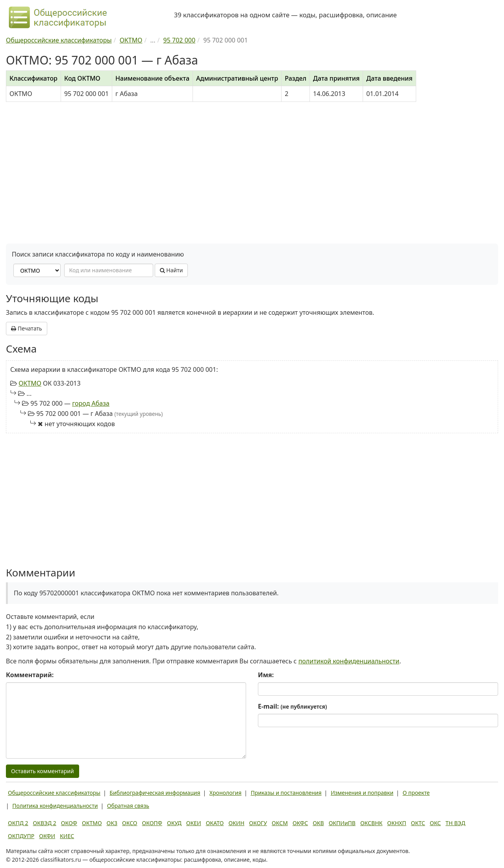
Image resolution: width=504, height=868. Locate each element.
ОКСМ (280, 823)
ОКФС (300, 823)
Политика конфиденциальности (55, 806)
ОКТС (418, 823)
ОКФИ (47, 836)
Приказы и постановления (286, 793)
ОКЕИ (194, 823)
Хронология (225, 793)
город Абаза (91, 403)
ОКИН (236, 823)
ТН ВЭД (456, 823)
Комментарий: (30, 675)
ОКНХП (397, 823)
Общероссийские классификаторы (54, 793)
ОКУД (174, 823)
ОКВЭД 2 (45, 823)
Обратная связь (128, 806)
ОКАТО (215, 823)
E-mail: (292, 706)
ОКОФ (69, 823)
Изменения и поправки (362, 793)
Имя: (266, 675)
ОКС (435, 823)
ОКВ (318, 823)
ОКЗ (112, 823)
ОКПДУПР (21, 836)
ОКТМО (30, 383)
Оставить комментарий (43, 771)
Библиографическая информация (155, 793)
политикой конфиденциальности (349, 661)
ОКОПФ (152, 823)
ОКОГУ (258, 823)
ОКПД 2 (18, 823)
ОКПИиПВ (342, 823)
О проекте (416, 793)
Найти (171, 270)
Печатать (27, 328)
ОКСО (130, 823)
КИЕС (67, 836)
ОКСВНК (371, 823)
